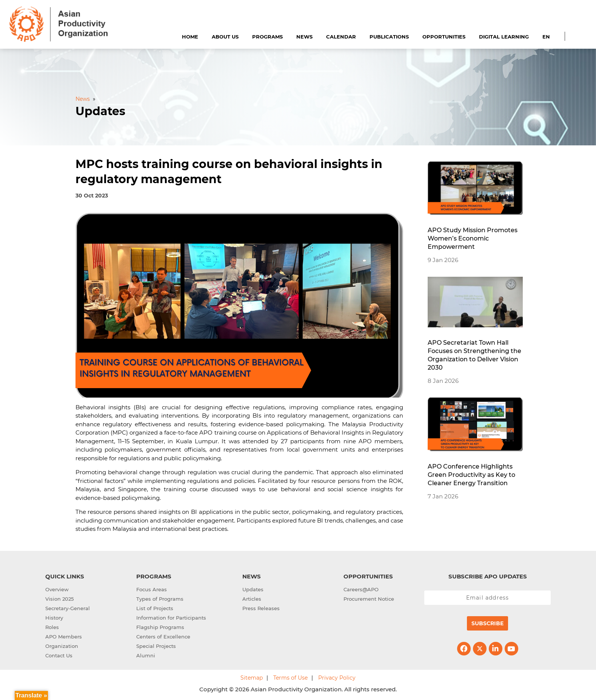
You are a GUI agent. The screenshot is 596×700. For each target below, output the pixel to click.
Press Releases (261, 608)
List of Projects (155, 608)
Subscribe (487, 623)
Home (190, 37)
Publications (389, 37)
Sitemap (252, 678)
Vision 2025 (59, 599)
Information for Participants (171, 618)
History (54, 618)
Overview (57, 589)
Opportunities (444, 37)
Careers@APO (361, 589)
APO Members (64, 637)
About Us (225, 37)
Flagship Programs (160, 627)
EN (546, 37)
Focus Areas (152, 589)
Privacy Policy (337, 678)
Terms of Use (290, 678)
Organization (62, 646)
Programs (267, 37)
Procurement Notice (369, 599)
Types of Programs (160, 599)
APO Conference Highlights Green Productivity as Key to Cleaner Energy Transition (471, 475)
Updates (253, 589)
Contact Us (59, 655)
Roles (52, 627)
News (304, 37)
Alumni (146, 655)
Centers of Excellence (163, 637)
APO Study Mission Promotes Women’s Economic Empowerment (473, 238)
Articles (252, 599)
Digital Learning (504, 37)
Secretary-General (68, 608)
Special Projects (156, 646)
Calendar (341, 37)
